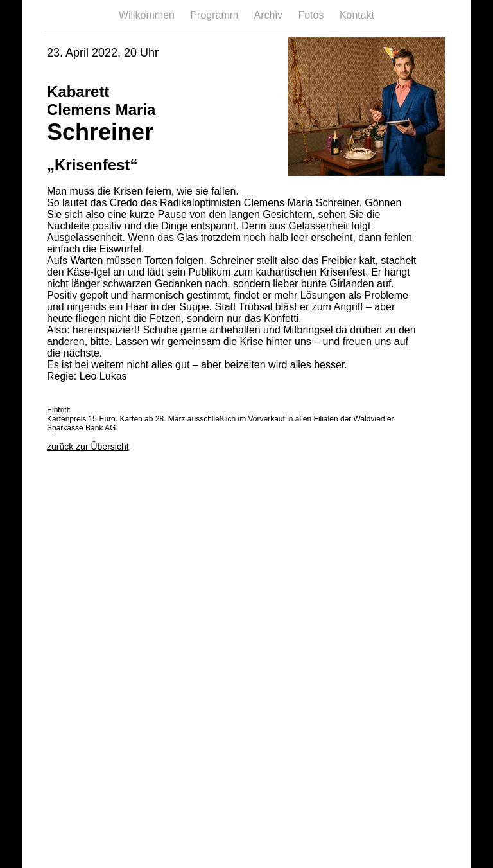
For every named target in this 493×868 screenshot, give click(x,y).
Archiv (270, 15)
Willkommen (148, 15)
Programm (215, 15)
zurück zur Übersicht (88, 447)
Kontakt (357, 15)
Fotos (312, 15)
